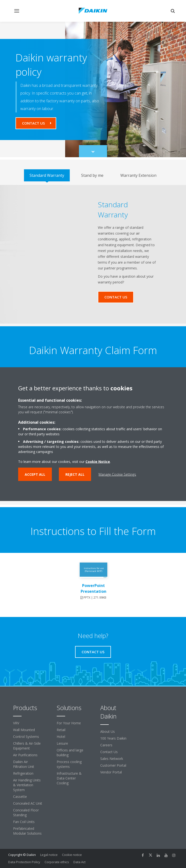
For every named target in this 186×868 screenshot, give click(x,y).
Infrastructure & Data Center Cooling (69, 778)
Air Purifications (25, 755)
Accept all (35, 474)
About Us (108, 731)
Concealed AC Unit (28, 803)
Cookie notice (72, 855)
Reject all (75, 474)
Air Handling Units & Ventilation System (27, 785)
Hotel (61, 737)
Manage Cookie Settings (117, 474)
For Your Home (69, 723)
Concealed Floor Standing (26, 812)
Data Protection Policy (24, 862)
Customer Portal (113, 765)
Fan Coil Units (24, 822)
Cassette (20, 797)
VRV (16, 723)
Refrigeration (23, 773)
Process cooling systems (69, 764)
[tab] (47, 175)
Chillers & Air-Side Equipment (27, 746)
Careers (106, 745)
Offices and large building (70, 753)
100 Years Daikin (113, 738)
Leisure (62, 743)
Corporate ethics (57, 862)
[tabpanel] (93, 254)
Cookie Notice (98, 461)
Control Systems (26, 737)
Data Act (79, 862)
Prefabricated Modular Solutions (27, 831)
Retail (61, 730)
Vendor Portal (111, 772)
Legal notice (49, 855)
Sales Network (112, 759)
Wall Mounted (24, 730)
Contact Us (109, 752)
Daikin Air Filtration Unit (24, 764)
